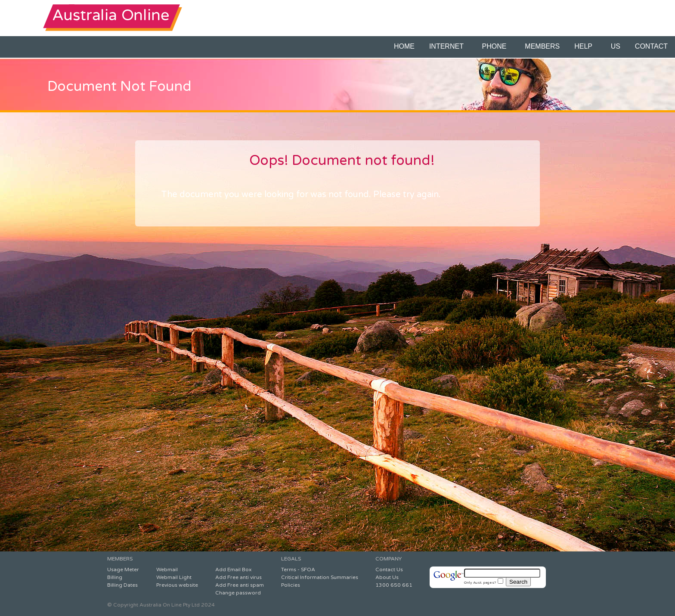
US (616, 46)
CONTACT (651, 46)
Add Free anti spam (240, 585)
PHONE (496, 46)
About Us (387, 577)
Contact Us (389, 570)
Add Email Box (233, 570)
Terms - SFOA (298, 570)
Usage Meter (123, 570)
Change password (238, 593)
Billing (115, 577)
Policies (291, 585)
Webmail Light (174, 577)
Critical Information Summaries (320, 577)
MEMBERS (542, 46)
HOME (404, 46)
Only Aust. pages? (484, 582)
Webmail (167, 570)
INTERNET (448, 46)
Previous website (177, 585)
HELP (585, 46)
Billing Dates (122, 585)
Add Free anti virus (238, 577)
